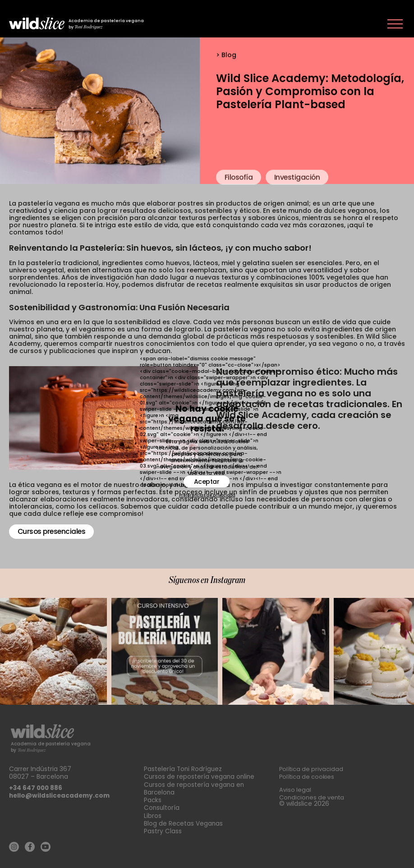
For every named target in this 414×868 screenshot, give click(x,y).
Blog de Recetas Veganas (184, 819)
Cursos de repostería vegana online (200, 774)
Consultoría (162, 804)
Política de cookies (308, 774)
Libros (153, 812)
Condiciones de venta (314, 795)
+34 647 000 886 (37, 785)
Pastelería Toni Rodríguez (184, 766)
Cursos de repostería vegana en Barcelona (195, 785)
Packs (153, 796)
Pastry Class (163, 827)
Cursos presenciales (53, 532)
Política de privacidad (313, 766)
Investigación (300, 195)
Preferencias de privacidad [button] (207, 496)
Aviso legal (296, 787)
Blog (229, 56)
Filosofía (239, 195)
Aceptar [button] (207, 482)
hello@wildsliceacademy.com (61, 793)
